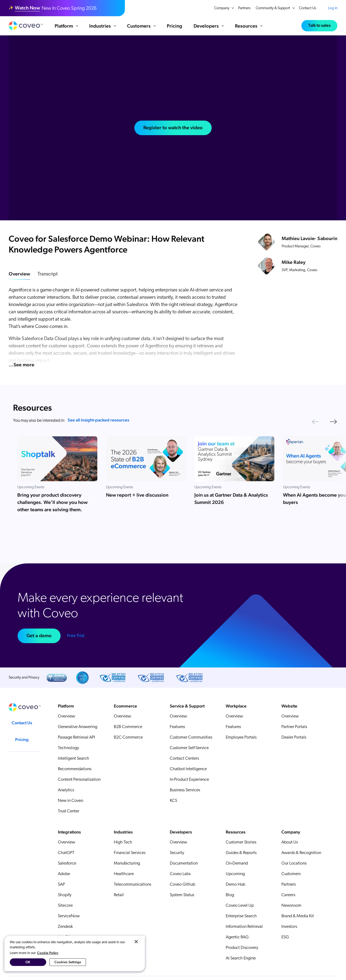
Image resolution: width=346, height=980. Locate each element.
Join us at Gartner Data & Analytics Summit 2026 (231, 499)
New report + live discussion (137, 495)
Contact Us (308, 8)
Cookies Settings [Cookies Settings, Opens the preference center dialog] (68, 962)
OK (28, 962)
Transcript (48, 274)
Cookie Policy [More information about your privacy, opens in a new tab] (48, 953)
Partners (244, 8)
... (21, 365)
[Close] (136, 942)
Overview (19, 274)
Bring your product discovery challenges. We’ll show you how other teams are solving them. (52, 502)
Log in (333, 8)
